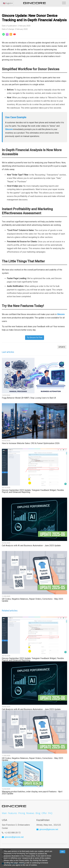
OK (62, 852)
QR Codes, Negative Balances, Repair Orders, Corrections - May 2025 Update (32, 600)
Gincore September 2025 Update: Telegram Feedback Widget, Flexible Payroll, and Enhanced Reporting (33, 491)
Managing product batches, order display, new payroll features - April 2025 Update (32, 793)
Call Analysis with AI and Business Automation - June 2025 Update (31, 546)
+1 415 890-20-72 (13, 831)
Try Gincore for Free (35, 337)
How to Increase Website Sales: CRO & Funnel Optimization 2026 (31, 443)
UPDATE (62, 347)
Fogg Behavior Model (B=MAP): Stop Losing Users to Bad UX (29, 398)
